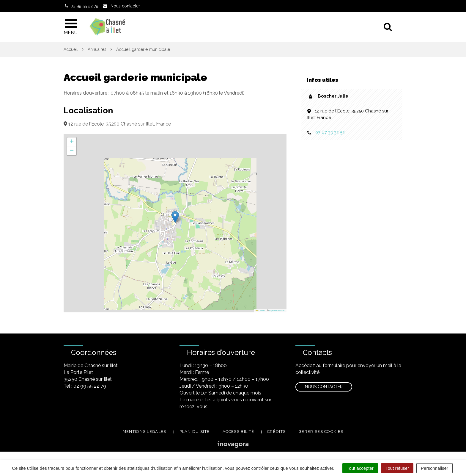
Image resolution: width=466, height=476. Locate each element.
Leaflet (260, 310)
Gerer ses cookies (321, 432)
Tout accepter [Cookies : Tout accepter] (360, 468)
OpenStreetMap (277, 310)
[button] (175, 217)
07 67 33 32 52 (330, 132)
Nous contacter (324, 387)
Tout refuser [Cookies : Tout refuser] (397, 468)
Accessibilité (238, 432)
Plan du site (195, 432)
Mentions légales (145, 432)
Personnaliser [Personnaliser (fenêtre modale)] (434, 468)
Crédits (276, 432)
